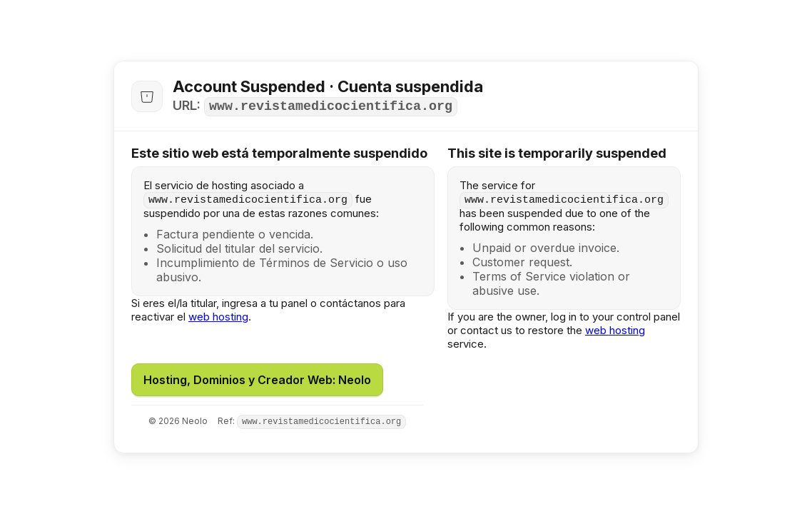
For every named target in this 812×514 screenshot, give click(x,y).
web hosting (218, 317)
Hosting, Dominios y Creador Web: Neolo (257, 380)
